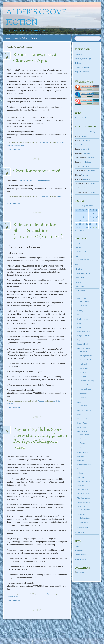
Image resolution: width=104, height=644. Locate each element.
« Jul (77, 230)
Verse (77, 295)
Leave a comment (13, 149)
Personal (78, 282)
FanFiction (79, 248)
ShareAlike (81, 477)
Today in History (83, 260)
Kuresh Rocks (82, 423)
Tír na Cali (81, 506)
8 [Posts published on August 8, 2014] (90, 217)
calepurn (80, 323)
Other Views (84, 522)
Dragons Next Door (84, 336)
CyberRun (83, 306)
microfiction (79, 269)
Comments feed (81, 555)
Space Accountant (84, 481)
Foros (79, 415)
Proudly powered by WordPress (21, 641)
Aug (7, 55)
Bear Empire (82, 298)
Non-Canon (84, 393)
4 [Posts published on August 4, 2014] (77, 217)
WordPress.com (53, 641)
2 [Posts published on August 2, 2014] (93, 213)
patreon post (79, 278)
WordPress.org (80, 559)
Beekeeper (84, 372)
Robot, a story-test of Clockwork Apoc (35, 58)
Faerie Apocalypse (44, 594)
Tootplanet (81, 515)
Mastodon (81, 572)
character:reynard (13, 596)
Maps (77, 265)
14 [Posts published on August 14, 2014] (87, 220)
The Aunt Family (83, 490)
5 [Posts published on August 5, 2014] (80, 217)
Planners (81, 456)
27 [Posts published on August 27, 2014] (83, 227)
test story (21, 145)
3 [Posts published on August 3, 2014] (97, 213)
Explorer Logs (85, 518)
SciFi (81, 447)
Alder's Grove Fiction (36, 18)
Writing (34, 38)
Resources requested (83, 67)
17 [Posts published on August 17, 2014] (97, 220)
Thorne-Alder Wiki (81, 118)
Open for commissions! (37, 171)
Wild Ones (83, 397)
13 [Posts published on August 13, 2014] (83, 220)
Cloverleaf (83, 376)
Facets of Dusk (83, 344)
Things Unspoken (84, 502)
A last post (79, 54)
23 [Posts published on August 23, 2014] (93, 224)
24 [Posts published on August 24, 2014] (97, 224)
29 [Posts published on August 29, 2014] (90, 227)
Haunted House (85, 389)
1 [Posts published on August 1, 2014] (90, 213)
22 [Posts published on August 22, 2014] (90, 224)
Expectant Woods (84, 340)
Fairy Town (81, 402)
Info (76, 256)
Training (78, 63)
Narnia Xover (82, 251)
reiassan (10, 404)
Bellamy (80, 311)
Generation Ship (83, 419)
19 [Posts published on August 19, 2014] (80, 224)
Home (7, 38)
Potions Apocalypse (84, 465)
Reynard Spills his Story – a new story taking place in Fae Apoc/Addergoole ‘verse (40, 439)
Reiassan (41, 401)
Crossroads (84, 406)
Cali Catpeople (85, 510)
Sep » (82, 230)
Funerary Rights (85, 385)
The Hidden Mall (83, 494)
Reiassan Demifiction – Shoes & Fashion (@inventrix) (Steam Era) (38, 231)
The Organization (83, 498)
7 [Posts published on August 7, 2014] (87, 217)
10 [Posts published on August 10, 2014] (97, 217)
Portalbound (82, 461)
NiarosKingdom (83, 452)
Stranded (81, 485)
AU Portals (84, 364)
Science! (80, 473)
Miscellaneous (82, 431)
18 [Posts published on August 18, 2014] (77, 224)
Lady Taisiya (82, 427)
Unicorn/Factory (83, 527)
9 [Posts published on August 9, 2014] (93, 217)
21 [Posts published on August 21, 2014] (87, 224)
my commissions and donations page (35, 180)
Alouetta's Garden (86, 360)
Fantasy (83, 443)
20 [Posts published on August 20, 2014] (83, 224)
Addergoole (84, 352)
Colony (80, 327)
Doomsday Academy (87, 381)
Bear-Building (84, 302)
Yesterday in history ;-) (83, 59)
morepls (14, 145)
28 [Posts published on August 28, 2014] (87, 227)
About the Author (21, 38)
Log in (77, 546)
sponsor (9, 199)
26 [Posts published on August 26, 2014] (80, 227)
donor (59, 196)
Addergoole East (86, 356)
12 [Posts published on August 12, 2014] (80, 220)
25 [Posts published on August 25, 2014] (77, 227)
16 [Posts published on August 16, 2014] (93, 220)
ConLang (78, 243)
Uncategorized (43, 143)
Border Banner (83, 319)
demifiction (57, 401)
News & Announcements (84, 273)
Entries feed (79, 550)
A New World (84, 435)
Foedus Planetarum (84, 411)
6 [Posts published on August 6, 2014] (83, 217)
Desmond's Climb (84, 332)
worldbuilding (80, 532)
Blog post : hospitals (82, 72)
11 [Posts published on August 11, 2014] (77, 220)
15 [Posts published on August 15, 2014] (90, 220)
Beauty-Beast (84, 368)
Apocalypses (84, 439)
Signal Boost (79, 286)
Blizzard (80, 315)
